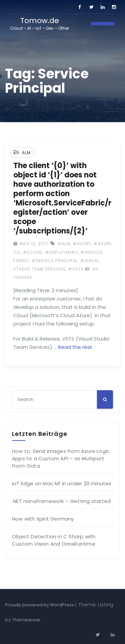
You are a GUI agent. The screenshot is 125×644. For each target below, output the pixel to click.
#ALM (64, 244)
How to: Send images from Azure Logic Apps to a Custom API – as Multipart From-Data (61, 458)
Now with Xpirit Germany (43, 519)
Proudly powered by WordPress (40, 605)
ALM (26, 153)
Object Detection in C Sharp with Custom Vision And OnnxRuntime (54, 540)
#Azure (82, 244)
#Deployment (61, 252)
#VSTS (76, 269)
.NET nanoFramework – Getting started (61, 501)
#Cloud (33, 252)
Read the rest (75, 347)
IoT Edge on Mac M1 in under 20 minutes (62, 483)
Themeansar (26, 620)
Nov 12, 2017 (33, 244)
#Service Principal (55, 261)
